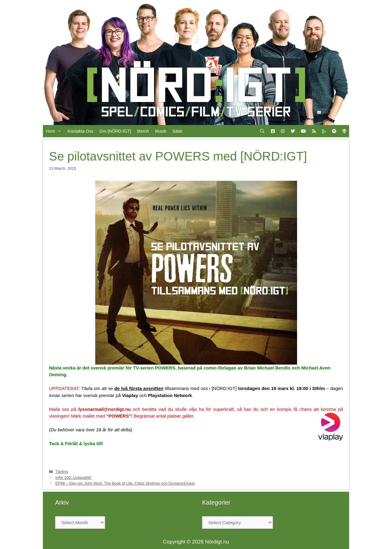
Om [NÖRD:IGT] (115, 131)
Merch (143, 131)
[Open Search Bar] (262, 131)
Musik (161, 131)
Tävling (62, 472)
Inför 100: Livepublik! (73, 477)
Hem (55, 131)
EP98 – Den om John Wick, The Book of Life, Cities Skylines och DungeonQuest (125, 483)
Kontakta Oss (81, 131)
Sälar (177, 131)
